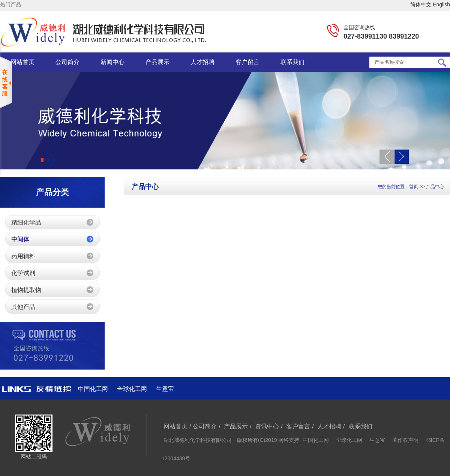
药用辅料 (23, 256)
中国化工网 (93, 389)
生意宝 (165, 389)
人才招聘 (202, 62)
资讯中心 (267, 426)
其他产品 (23, 307)
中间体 (20, 239)
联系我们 (292, 62)
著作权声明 (405, 440)
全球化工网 (132, 389)
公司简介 (67, 62)
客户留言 (247, 62)
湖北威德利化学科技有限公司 (198, 440)
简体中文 (421, 4)
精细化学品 (26, 222)
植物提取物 (26, 290)
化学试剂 (23, 273)
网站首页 (22, 62)
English (441, 4)
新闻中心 (112, 62)
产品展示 (157, 62)
